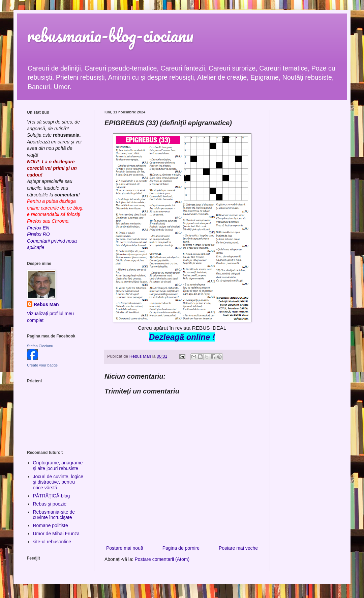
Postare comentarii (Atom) (162, 559)
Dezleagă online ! (182, 337)
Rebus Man (46, 304)
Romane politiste (51, 525)
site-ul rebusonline (52, 542)
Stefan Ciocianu (40, 346)
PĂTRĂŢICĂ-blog (52, 496)
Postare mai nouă (125, 548)
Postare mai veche (238, 548)
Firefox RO (38, 234)
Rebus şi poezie (50, 504)
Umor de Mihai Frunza (56, 534)
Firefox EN (38, 228)
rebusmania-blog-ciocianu (110, 35)
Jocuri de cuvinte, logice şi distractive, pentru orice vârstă (58, 482)
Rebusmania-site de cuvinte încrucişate (54, 515)
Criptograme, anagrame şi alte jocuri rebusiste (58, 466)
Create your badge (42, 365)
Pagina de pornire (181, 548)
